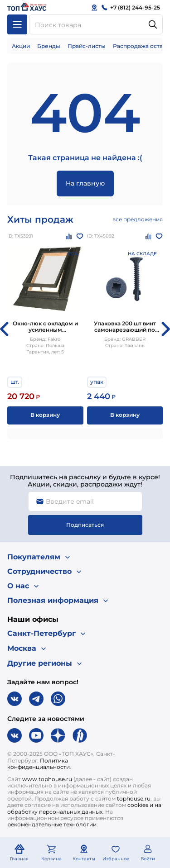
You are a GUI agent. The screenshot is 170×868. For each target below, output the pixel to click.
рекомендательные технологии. (53, 824)
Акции (21, 46)
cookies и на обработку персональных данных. (84, 808)
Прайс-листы (87, 46)
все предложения (138, 219)
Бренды (49, 46)
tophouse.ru (134, 799)
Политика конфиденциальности (39, 764)
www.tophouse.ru (47, 779)
